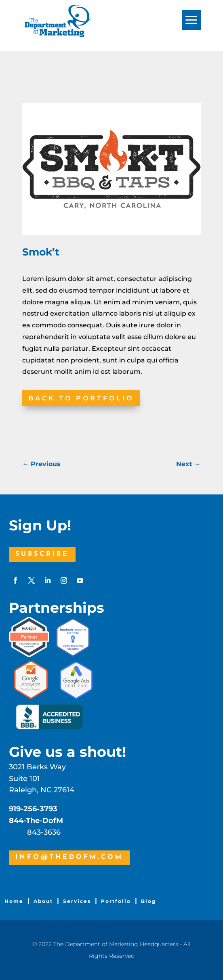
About (43, 901)
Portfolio (116, 901)
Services (77, 901)
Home (14, 901)
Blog (148, 901)
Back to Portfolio (81, 398)
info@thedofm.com (69, 857)
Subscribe (42, 554)
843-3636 (44, 832)
